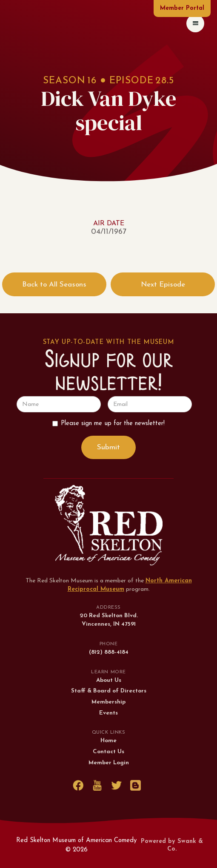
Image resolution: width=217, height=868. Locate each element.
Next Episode (163, 285)
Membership (108, 702)
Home (108, 741)
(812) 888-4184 (109, 652)
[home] (15, 23)
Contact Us (108, 752)
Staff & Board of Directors (109, 691)
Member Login (109, 763)
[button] (195, 23)
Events (108, 713)
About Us (109, 680)
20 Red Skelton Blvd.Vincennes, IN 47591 (109, 620)
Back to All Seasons (54, 285)
